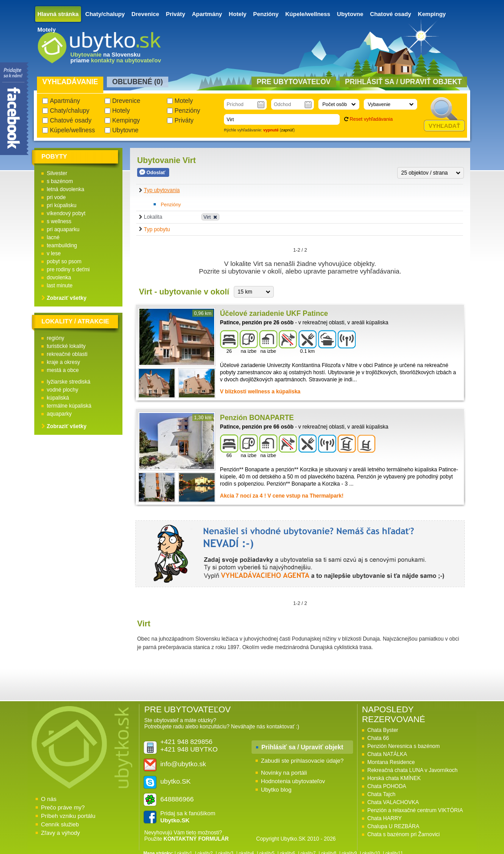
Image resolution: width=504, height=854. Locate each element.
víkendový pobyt (66, 213)
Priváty (176, 14)
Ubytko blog (276, 790)
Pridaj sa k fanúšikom (188, 817)
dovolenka (59, 278)
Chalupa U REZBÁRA (393, 826)
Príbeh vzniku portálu (68, 816)
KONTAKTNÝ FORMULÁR (196, 839)
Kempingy (432, 14)
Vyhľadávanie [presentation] (70, 82)
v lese (54, 253)
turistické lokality (66, 346)
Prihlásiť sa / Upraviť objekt (302, 747)
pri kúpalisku (62, 205)
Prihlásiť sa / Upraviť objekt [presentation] (403, 82)
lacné (53, 237)
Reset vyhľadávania (371, 119)
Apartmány (207, 14)
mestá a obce (63, 370)
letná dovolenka (65, 189)
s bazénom (60, 181)
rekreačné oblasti (67, 354)
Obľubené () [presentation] (138, 82)
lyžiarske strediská (69, 382)
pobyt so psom (64, 262)
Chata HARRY (384, 818)
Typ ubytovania (162, 190)
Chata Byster (383, 730)
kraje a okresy (63, 362)
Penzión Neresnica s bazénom (404, 746)
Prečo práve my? (63, 807)
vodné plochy (63, 390)
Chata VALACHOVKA (393, 802)
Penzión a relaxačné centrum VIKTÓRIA (415, 810)
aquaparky (59, 414)
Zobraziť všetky (67, 298)
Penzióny (266, 14)
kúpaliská (58, 398)
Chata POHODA (387, 786)
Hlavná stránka (58, 14)
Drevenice (145, 14)
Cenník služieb (60, 824)
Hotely (238, 14)
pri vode (56, 197)
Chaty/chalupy (105, 14)
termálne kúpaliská (69, 406)
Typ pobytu (157, 229)
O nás (49, 799)
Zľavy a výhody (61, 833)
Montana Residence (391, 762)
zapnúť (287, 130)
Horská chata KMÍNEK (394, 778)
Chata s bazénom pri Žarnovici (404, 834)
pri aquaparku (63, 229)
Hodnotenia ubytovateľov (293, 781)
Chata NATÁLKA (387, 754)
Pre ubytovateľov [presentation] (294, 82)
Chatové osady (390, 14)
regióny (55, 338)
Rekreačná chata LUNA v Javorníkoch (413, 770)
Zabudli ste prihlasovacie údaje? (302, 761)
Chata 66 (378, 738)
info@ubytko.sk (183, 764)
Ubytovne (350, 14)
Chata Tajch (381, 794)
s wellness (59, 221)
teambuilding (62, 245)
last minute (60, 286)
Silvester (57, 173)
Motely (47, 30)
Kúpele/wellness (308, 14)
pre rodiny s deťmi (68, 270)
